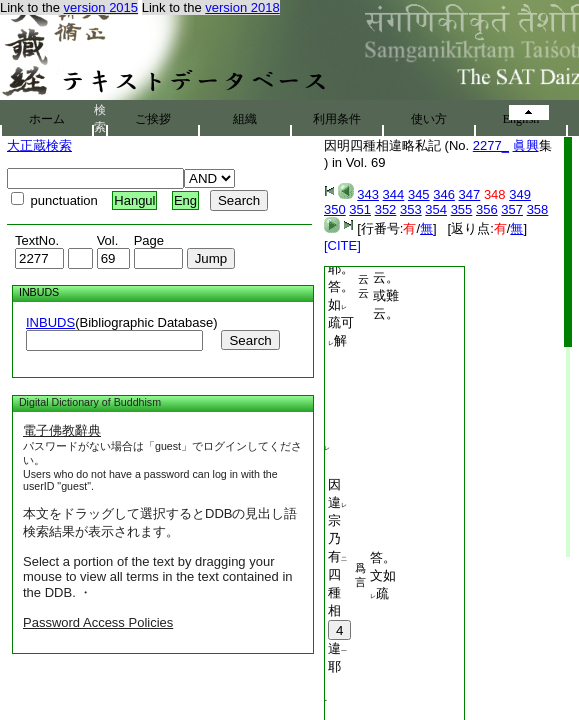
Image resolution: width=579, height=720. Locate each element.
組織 (245, 119)
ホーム (47, 119)
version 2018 (242, 7)
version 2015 (101, 7)
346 (444, 194)
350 (335, 209)
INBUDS (50, 322)
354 (436, 209)
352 (386, 209)
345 (419, 194)
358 (538, 209)
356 (487, 209)
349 (520, 194)
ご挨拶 (153, 119)
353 (411, 209)
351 (360, 209)
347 (470, 194)
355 (462, 209)
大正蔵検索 (39, 145)
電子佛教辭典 (62, 430)
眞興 (526, 145)
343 (368, 194)
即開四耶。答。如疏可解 (341, 286)
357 (512, 209)
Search (250, 340)
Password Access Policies (98, 622)
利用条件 (337, 119)
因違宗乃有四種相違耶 (339, 575)
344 (394, 194)
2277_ (491, 145)
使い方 (429, 119)
